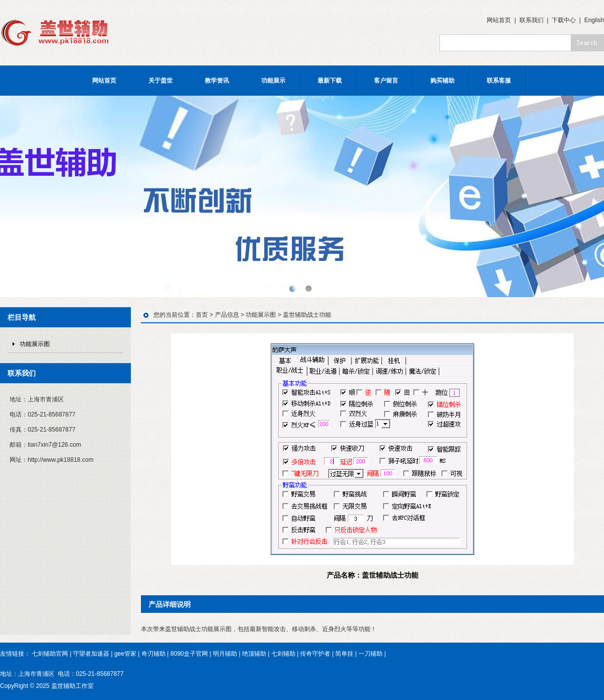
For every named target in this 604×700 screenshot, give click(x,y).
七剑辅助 (283, 654)
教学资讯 (217, 81)
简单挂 (344, 654)
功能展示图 (35, 344)
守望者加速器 (91, 654)
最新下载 (330, 81)
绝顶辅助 (254, 654)
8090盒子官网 (190, 654)
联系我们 (532, 20)
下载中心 (564, 20)
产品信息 (227, 315)
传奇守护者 (315, 654)
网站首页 (499, 20)
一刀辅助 (370, 654)
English (594, 20)
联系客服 (499, 81)
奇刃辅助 (154, 654)
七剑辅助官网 (50, 654)
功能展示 (273, 81)
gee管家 (125, 654)
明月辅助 (225, 654)
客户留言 (386, 81)
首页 (202, 315)
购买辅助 (442, 81)
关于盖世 (161, 81)
